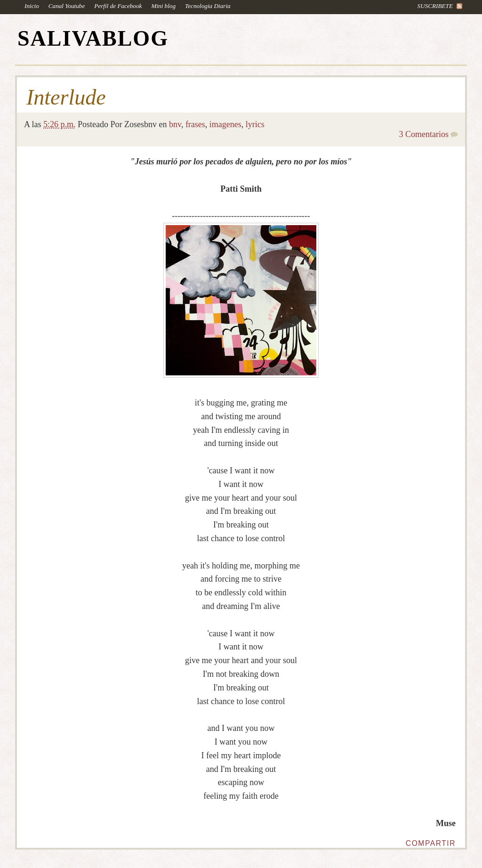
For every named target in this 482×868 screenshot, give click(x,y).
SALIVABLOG (93, 38)
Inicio (32, 6)
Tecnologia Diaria (208, 6)
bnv (175, 124)
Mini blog (163, 6)
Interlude (66, 97)
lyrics (255, 124)
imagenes (225, 124)
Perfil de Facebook (118, 6)
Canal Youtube (67, 6)
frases (195, 124)
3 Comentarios (424, 134)
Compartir (431, 843)
